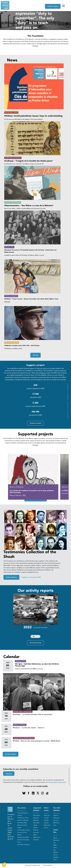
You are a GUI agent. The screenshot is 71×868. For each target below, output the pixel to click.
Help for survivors (36, 831)
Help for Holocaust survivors (56, 818)
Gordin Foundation (23, 837)
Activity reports (46, 821)
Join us (46, 828)
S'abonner (9, 774)
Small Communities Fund (23, 841)
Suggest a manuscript (31, 577)
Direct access (46, 809)
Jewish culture (35, 826)
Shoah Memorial (56, 839)
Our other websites (57, 809)
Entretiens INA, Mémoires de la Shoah (22, 825)
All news (35, 355)
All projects (37, 815)
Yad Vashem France (56, 852)
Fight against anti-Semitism (37, 837)
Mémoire (36, 820)
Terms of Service (48, 865)
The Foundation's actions (23, 814)
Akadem (56, 857)
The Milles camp (55, 845)
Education (36, 823)
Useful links (55, 831)
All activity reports (36, 643)
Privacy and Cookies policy (57, 782)
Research (36, 818)
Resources (47, 825)
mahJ (55, 860)
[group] (35, 616)
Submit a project (53, 6)
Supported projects (37, 809)
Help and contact (47, 817)
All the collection (11, 577)
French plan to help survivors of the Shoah (23, 832)
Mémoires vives (56, 824)
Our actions (22, 808)
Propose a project (36, 423)
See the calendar (11, 754)
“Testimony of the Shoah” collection (23, 819)
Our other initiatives (23, 845)
